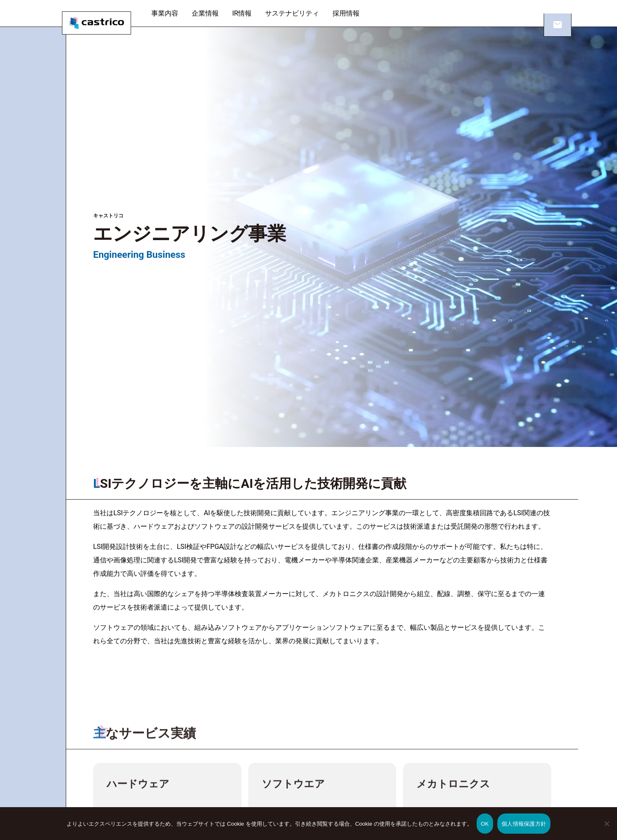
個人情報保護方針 (524, 824)
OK (485, 824)
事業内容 (172, 13)
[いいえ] (606, 829)
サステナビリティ (299, 13)
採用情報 (353, 13)
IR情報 (249, 13)
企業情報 (212, 13)
